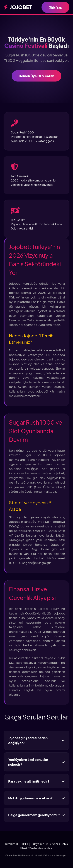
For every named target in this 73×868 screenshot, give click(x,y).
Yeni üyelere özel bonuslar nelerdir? (36, 762)
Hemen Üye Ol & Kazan (36, 76)
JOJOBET (18, 7)
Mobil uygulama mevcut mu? (36, 798)
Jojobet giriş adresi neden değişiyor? (36, 740)
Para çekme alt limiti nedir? (36, 781)
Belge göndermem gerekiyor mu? (36, 815)
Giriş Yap (55, 7)
